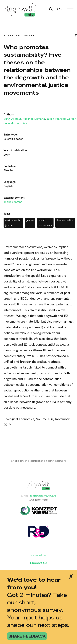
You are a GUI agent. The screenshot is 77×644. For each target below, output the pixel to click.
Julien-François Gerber (61, 119)
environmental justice (13, 223)
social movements (45, 223)
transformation (65, 220)
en (59, 9)
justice (30, 220)
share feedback (27, 636)
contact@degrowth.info (43, 496)
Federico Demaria (34, 119)
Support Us (39, 563)
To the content (13, 202)
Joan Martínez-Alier (16, 123)
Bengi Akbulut (12, 119)
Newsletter (38, 555)
